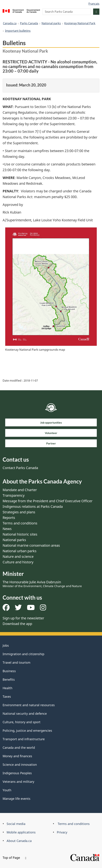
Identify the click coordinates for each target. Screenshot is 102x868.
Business (9, 671)
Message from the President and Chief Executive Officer (48, 501)
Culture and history (18, 562)
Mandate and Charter (20, 490)
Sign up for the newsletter (23, 618)
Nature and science (18, 556)
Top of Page (14, 858)
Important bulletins (18, 31)
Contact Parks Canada (20, 468)
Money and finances (17, 756)
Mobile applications (21, 832)
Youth (7, 790)
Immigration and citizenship (23, 654)
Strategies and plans (19, 512)
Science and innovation (20, 765)
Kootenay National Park (80, 23)
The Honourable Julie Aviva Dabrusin (42, 584)
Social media (16, 824)
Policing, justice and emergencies (27, 731)
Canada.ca (10, 23)
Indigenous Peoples (17, 773)
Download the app (17, 624)
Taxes (7, 696)
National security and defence (25, 713)
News (7, 529)
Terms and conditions (20, 523)
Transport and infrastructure (24, 739)
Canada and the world (19, 748)
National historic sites (20, 534)
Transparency (14, 495)
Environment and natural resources (29, 705)
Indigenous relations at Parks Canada (33, 506)
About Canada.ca (19, 841)
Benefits (9, 679)
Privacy (62, 832)
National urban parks (20, 551)
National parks (51, 23)
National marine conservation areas (31, 545)
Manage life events (17, 799)
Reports (9, 518)
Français (94, 4)
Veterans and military (18, 782)
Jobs (6, 645)
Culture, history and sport (22, 722)
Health (7, 688)
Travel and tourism (17, 662)
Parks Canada (29, 23)
